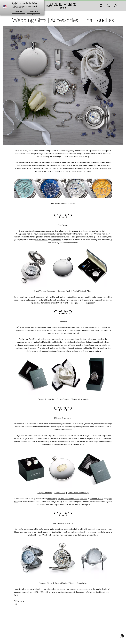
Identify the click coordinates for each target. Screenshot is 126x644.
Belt (42, 303)
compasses (56, 240)
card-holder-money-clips (68, 498)
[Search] (101, 6)
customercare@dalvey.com (74, 592)
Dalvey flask (71, 435)
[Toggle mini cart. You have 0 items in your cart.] (116, 6)
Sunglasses (89, 303)
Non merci (18, 12)
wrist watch (44, 348)
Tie (82, 303)
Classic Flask (92, 535)
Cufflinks (62, 303)
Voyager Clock (46, 583)
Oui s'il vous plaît (33, 12)
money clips (52, 498)
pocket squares (90, 168)
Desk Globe (82, 583)
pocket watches (41, 240)
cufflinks (76, 168)
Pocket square (73, 303)
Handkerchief (51, 303)
